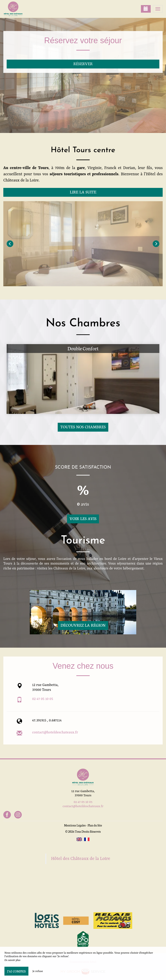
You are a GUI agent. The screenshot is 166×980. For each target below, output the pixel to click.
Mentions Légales (75, 825)
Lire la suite (83, 192)
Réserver (83, 63)
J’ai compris (16, 971)
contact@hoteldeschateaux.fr (55, 733)
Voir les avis (83, 518)
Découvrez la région (83, 625)
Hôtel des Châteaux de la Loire (81, 859)
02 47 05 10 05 (43, 699)
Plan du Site (95, 825)
